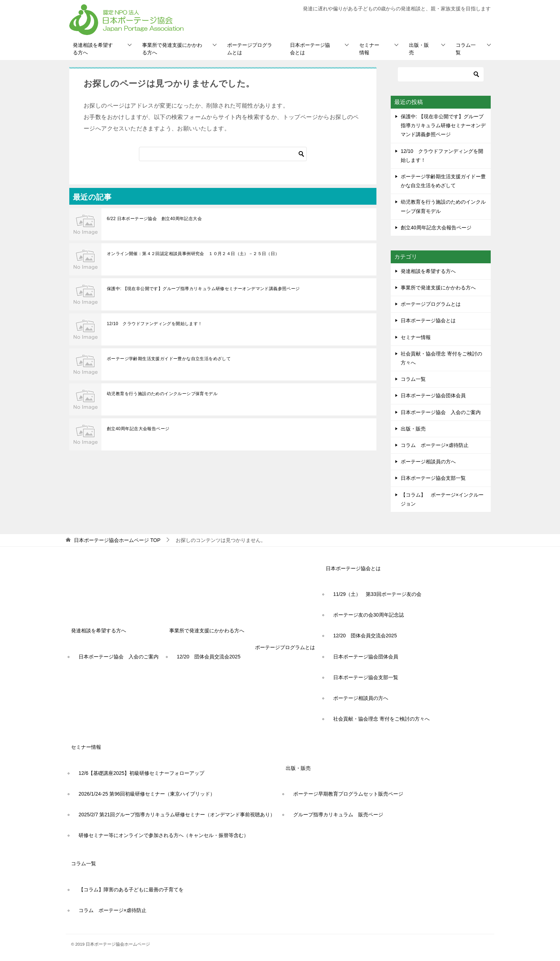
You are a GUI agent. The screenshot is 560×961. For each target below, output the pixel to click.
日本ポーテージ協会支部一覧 (433, 478)
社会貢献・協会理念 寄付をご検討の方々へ (441, 358)
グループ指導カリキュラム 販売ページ (338, 815)
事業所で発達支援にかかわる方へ (172, 49)
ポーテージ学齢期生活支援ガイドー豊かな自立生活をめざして (169, 359)
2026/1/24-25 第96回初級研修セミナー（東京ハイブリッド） (147, 794)
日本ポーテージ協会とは (310, 49)
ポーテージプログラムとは (250, 49)
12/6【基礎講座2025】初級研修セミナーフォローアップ (141, 773)
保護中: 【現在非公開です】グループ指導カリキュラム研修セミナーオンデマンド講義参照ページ (203, 289)
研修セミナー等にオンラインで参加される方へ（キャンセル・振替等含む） (164, 835)
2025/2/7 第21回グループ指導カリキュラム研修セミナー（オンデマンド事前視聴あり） (177, 815)
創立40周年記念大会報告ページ (138, 429)
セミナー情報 (369, 49)
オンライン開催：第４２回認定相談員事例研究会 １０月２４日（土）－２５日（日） (193, 254)
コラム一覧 (466, 49)
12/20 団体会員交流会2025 (209, 657)
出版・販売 (419, 49)
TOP (117, 540)
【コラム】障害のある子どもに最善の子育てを (131, 890)
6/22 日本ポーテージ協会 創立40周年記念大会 (154, 219)
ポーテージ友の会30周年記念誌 (369, 615)
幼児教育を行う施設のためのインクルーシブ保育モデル (162, 394)
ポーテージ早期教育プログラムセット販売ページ (348, 794)
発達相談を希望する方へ (93, 49)
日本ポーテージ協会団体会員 (433, 395)
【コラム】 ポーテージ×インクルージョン (442, 499)
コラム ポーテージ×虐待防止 (437, 445)
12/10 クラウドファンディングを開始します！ (155, 324)
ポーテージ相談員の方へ (428, 462)
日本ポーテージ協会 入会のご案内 (441, 412)
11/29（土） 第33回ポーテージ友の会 (377, 594)
